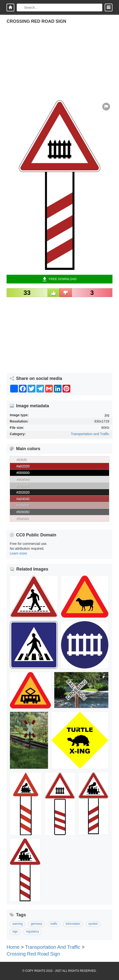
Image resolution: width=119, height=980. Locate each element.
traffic (54, 924)
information (73, 924)
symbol (93, 924)
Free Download (59, 279)
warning (17, 924)
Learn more (18, 553)
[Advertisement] (59, 66)
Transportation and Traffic (90, 434)
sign (15, 932)
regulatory (32, 932)
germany (36, 924)
